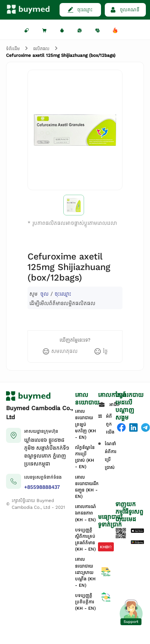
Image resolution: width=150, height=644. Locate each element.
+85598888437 (42, 487)
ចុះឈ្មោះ (63, 294)
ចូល (44, 294)
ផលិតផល (41, 49)
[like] (60, 351)
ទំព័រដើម (13, 49)
